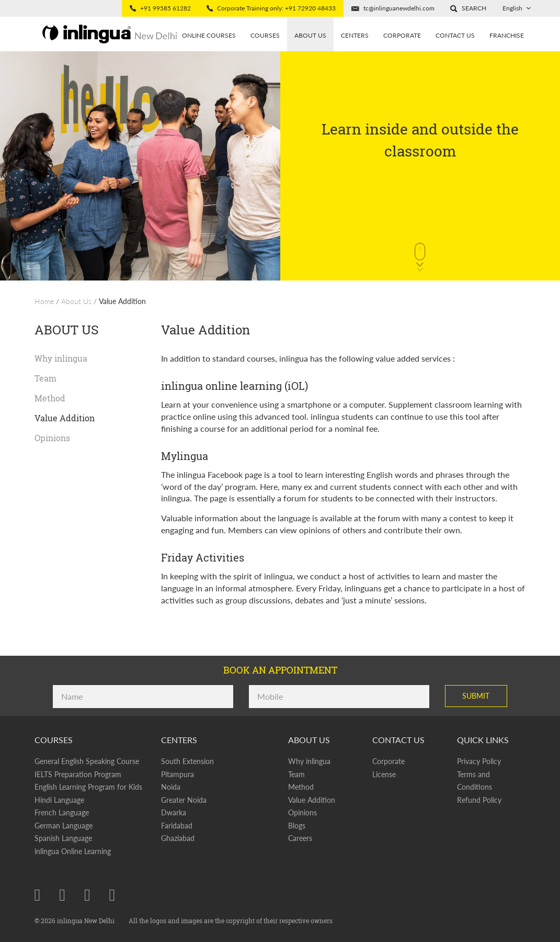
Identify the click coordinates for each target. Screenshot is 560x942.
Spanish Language (63, 838)
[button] (468, 8)
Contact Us (455, 35)
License (384, 774)
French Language (62, 812)
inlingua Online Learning (73, 851)
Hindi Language (59, 800)
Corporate (402, 35)
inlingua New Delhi (87, 921)
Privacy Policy (479, 761)
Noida (171, 787)
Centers (355, 35)
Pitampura (178, 774)
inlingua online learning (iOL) (235, 386)
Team (45, 378)
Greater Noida (184, 800)
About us (310, 35)
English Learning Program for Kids (88, 787)
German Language (64, 826)
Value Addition (122, 301)
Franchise (507, 35)
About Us (76, 301)
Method (50, 398)
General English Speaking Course (87, 761)
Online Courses (209, 35)
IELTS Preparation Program (78, 774)
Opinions (52, 438)
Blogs (297, 826)
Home (44, 301)
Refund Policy (479, 800)
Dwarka (174, 812)
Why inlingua (61, 358)
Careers (300, 838)
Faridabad (177, 826)
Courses (265, 35)
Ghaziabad (178, 838)
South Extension (187, 761)
